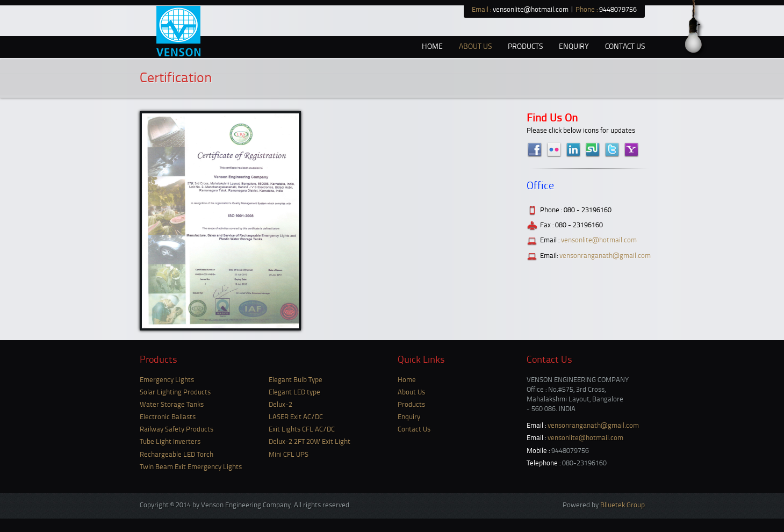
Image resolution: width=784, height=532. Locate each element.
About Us (411, 393)
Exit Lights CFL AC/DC (302, 430)
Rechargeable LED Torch (177, 455)
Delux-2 (280, 405)
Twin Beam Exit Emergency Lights (191, 467)
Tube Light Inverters (170, 442)
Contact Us (625, 47)
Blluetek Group (623, 505)
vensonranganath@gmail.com (605, 256)
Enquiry (574, 47)
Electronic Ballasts (168, 417)
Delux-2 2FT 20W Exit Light (310, 442)
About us (475, 47)
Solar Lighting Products (175, 393)
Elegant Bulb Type (296, 380)
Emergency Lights (167, 380)
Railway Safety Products (177, 430)
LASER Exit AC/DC (296, 417)
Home (432, 47)
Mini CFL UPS (289, 455)
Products (525, 47)
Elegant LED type (294, 393)
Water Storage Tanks (172, 405)
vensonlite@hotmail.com (531, 10)
